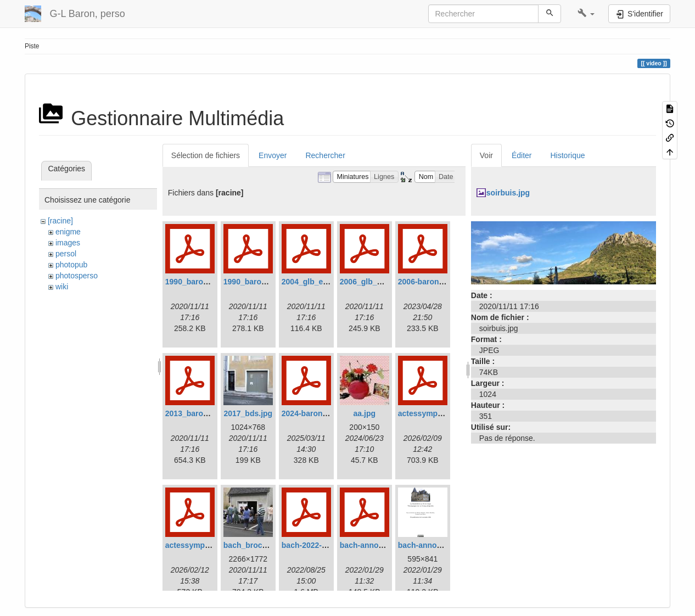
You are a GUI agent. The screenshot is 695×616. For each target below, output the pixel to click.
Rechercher (325, 155)
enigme (68, 232)
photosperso (77, 276)
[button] (586, 14)
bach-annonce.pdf (373, 545)
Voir (486, 155)
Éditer (522, 155)
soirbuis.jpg (508, 193)
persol (66, 254)
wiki (62, 287)
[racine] (60, 221)
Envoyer (273, 155)
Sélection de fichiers (206, 155)
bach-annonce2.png (434, 545)
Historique (568, 155)
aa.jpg (365, 413)
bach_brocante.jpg (257, 545)
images (68, 243)
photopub (71, 265)
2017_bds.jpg (248, 413)
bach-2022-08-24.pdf (319, 545)
